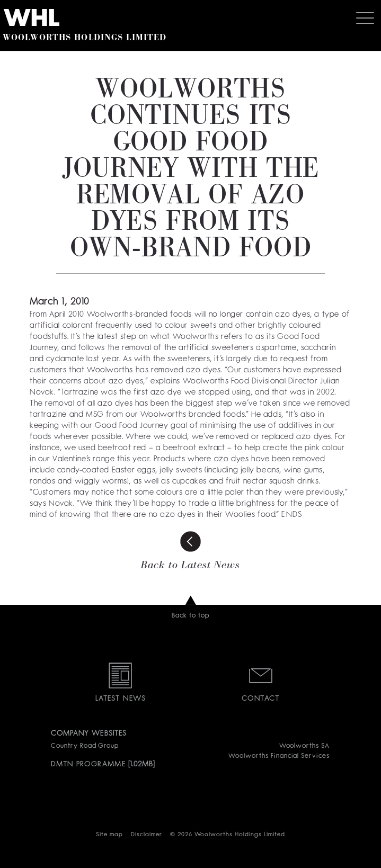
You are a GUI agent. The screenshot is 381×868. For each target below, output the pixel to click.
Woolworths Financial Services (279, 756)
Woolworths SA (304, 746)
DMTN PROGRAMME (88, 764)
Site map (109, 835)
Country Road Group (85, 746)
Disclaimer (147, 835)
